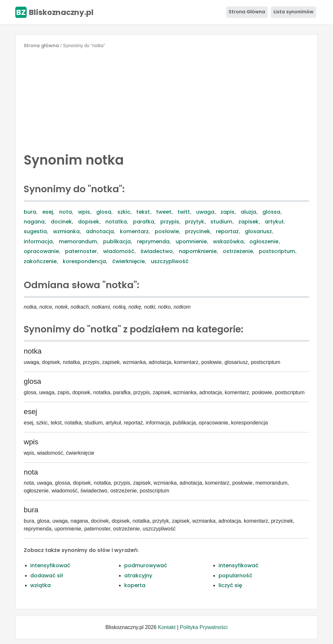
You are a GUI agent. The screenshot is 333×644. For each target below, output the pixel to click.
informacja (38, 241)
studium (221, 222)
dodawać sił (47, 576)
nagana (34, 222)
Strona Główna (247, 12)
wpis (84, 212)
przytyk (195, 222)
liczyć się (230, 585)
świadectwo (157, 251)
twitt (184, 212)
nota (66, 212)
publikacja (117, 241)
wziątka (40, 585)
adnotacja (100, 231)
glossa (271, 212)
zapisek (248, 222)
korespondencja (84, 261)
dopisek (89, 222)
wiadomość (119, 251)
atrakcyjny (138, 576)
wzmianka (66, 231)
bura (30, 212)
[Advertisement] (166, 99)
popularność (235, 576)
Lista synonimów (293, 12)
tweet (164, 212)
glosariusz (258, 231)
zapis (227, 212)
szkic (124, 212)
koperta (135, 585)
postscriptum (277, 251)
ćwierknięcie (128, 261)
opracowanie (41, 251)
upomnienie (191, 241)
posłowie (167, 231)
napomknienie (198, 251)
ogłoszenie (264, 241)
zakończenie (40, 261)
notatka (116, 222)
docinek (61, 222)
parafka (144, 222)
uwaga (205, 212)
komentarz (134, 231)
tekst (143, 212)
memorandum (78, 241)
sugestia (35, 231)
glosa (104, 212)
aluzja (248, 212)
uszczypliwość (170, 261)
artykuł (274, 222)
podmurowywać (146, 565)
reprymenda (153, 241)
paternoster (81, 251)
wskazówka (228, 241)
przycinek (198, 231)
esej (48, 212)
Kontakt (167, 627)
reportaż (227, 231)
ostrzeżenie (238, 251)
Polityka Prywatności (204, 627)
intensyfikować (50, 565)
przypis (170, 222)
